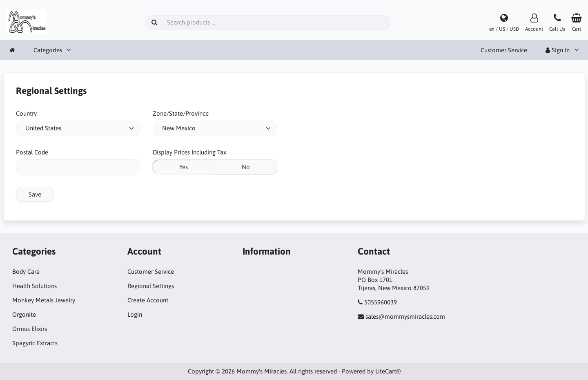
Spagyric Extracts (35, 343)
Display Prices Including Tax (189, 152)
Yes (184, 167)
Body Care (26, 272)
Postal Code (32, 152)
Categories (48, 50)
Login (135, 314)
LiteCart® (388, 371)
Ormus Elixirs (30, 329)
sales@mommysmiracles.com (405, 316)
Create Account (148, 300)
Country (26, 113)
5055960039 (381, 302)
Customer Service (504, 50)
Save (35, 194)
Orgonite (24, 314)
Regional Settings (151, 286)
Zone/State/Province (181, 113)
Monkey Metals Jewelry (44, 300)
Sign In (558, 50)
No (246, 167)
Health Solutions (35, 286)
